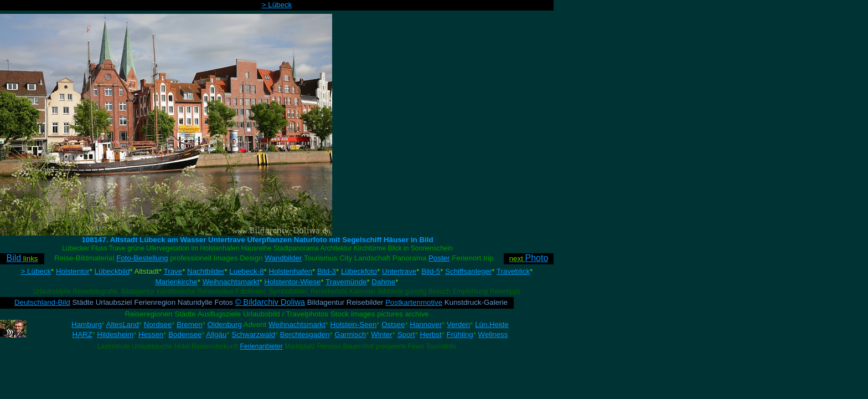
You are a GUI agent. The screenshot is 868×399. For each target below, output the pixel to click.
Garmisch (350, 334)
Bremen (190, 324)
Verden (458, 324)
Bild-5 (431, 271)
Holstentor (73, 271)
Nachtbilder (206, 271)
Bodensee (185, 334)
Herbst (430, 334)
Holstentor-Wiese (292, 282)
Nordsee (158, 324)
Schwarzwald (253, 334)
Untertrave (399, 271)
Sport (406, 334)
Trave (173, 271)
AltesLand (123, 324)
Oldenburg (225, 324)
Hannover (426, 324)
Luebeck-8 (246, 271)
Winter (382, 334)
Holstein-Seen (354, 324)
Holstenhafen (291, 271)
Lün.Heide (492, 324)
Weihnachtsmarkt (231, 282)
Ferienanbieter (261, 346)
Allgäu (216, 334)
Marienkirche (176, 282)
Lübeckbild (112, 271)
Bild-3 (327, 271)
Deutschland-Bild (42, 302)
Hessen (151, 334)
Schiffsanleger (468, 271)
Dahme (383, 282)
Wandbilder (283, 258)
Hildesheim (115, 334)
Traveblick (513, 271)
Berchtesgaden (305, 334)
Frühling (460, 334)
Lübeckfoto (359, 271)
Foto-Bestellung (142, 258)
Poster (439, 258)
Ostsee (393, 324)
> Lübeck (277, 5)
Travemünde (346, 282)
